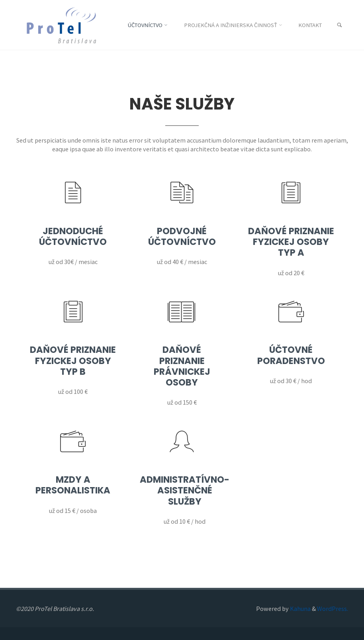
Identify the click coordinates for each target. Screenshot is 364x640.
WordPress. (333, 609)
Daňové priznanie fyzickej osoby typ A (291, 242)
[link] (340, 25)
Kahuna (300, 609)
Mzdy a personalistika (73, 485)
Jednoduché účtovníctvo (73, 236)
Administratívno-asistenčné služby (185, 490)
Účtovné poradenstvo (291, 355)
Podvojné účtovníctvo (182, 236)
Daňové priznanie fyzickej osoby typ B (73, 360)
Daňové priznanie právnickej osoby (182, 366)
